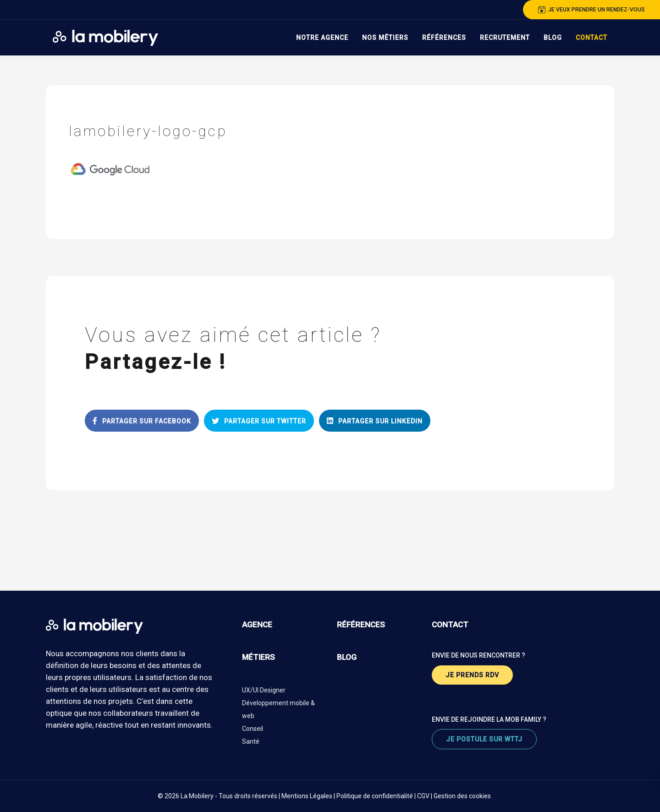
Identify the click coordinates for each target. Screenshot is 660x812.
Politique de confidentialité (375, 796)
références (361, 625)
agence (257, 625)
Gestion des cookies (462, 796)
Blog (553, 38)
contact (450, 625)
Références (444, 38)
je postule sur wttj (484, 739)
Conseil (253, 729)
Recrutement (505, 38)
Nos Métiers (385, 38)
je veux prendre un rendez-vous (591, 10)
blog (347, 657)
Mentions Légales (307, 796)
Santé (251, 741)
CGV (423, 796)
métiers (258, 657)
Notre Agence (322, 38)
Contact (591, 38)
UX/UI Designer (264, 690)
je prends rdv (472, 675)
